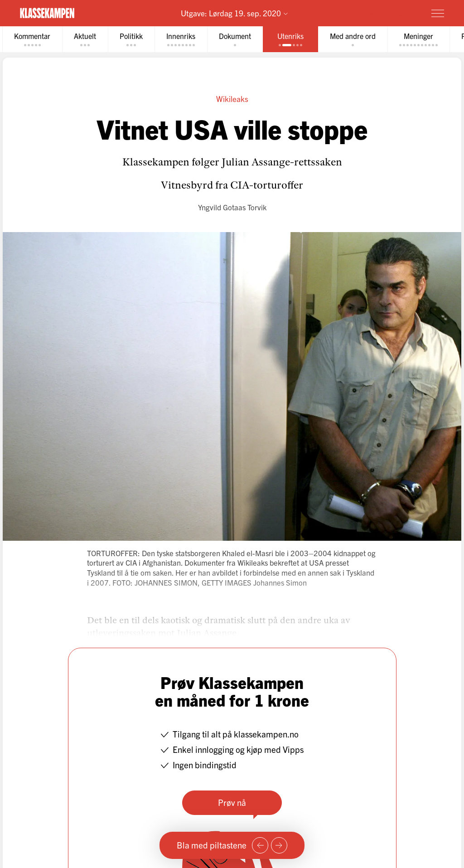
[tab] (32, 39)
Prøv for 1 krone (384, 13)
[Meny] (438, 13)
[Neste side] (279, 845)
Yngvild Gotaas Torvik (232, 207)
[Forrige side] (260, 845)
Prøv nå (232, 802)
